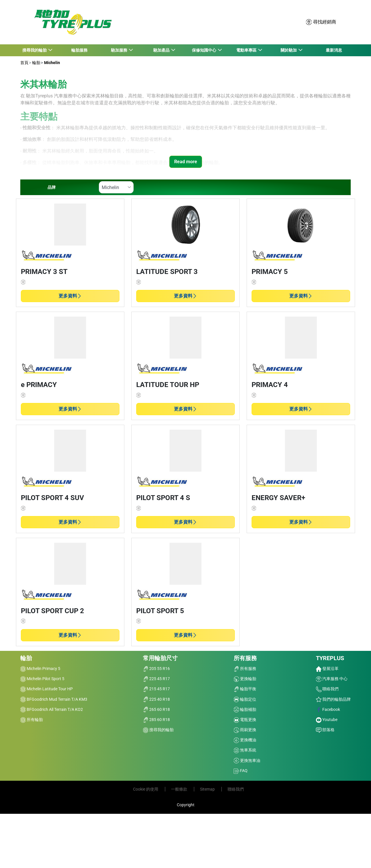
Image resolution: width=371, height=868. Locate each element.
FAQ (241, 771)
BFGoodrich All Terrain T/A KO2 (52, 709)
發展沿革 (327, 669)
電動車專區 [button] (247, 50)
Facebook (328, 709)
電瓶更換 (245, 720)
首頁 (24, 63)
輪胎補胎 (245, 709)
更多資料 (70, 296)
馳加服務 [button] (119, 50)
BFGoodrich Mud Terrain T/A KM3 (54, 699)
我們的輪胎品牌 (333, 699)
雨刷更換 (245, 730)
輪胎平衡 (245, 689)
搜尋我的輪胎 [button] (35, 50)
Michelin (52, 63)
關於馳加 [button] (289, 50)
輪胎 (36, 63)
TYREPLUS (330, 658)
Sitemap (208, 789)
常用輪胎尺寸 (160, 658)
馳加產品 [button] (162, 50)
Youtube (327, 720)
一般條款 (180, 789)
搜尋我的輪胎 (158, 730)
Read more (186, 162)
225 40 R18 (156, 699)
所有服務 (245, 658)
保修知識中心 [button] (204, 50)
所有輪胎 (32, 720)
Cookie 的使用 (146, 789)
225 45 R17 (156, 679)
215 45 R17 (156, 689)
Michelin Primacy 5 (40, 669)
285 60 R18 (156, 720)
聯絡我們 (327, 689)
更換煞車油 (247, 760)
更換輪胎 (245, 679)
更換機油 (245, 740)
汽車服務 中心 (332, 679)
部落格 (325, 730)
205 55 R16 (156, 669)
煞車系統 (245, 750)
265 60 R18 (156, 709)
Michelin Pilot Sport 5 (42, 679)
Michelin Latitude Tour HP (47, 689)
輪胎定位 (245, 699)
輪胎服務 (79, 50)
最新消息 (334, 50)
